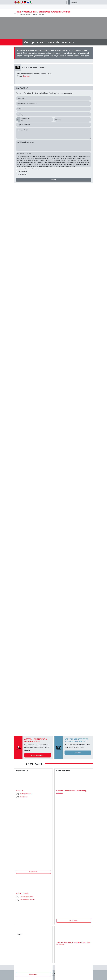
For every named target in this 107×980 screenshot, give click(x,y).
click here (26, 76)
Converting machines (26, 897)
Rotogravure (24, 797)
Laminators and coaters (27, 900)
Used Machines (37, 755)
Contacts (78, 753)
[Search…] (81, 2)
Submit (53, 180)
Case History (53, 975)
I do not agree (22, 171)
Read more (33, 872)
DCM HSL (20, 791)
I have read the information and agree (30, 169)
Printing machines (25, 794)
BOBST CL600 (22, 894)
